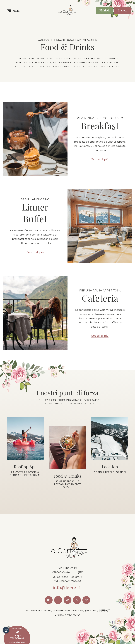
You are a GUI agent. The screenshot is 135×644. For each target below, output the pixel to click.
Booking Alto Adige (54, 610)
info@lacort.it (67, 588)
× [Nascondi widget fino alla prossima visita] (9, 627)
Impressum (70, 610)
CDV (27, 610)
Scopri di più (100, 159)
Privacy (81, 610)
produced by (98, 610)
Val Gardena (37, 610)
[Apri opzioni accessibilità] (6, 630)
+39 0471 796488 (70, 581)
